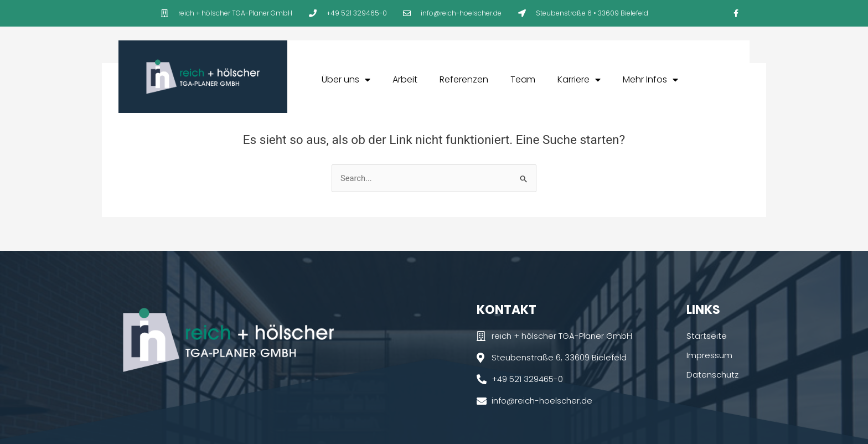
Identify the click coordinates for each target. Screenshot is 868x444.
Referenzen (464, 79)
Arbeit (405, 79)
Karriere (579, 80)
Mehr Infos (650, 80)
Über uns (346, 80)
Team (523, 79)
